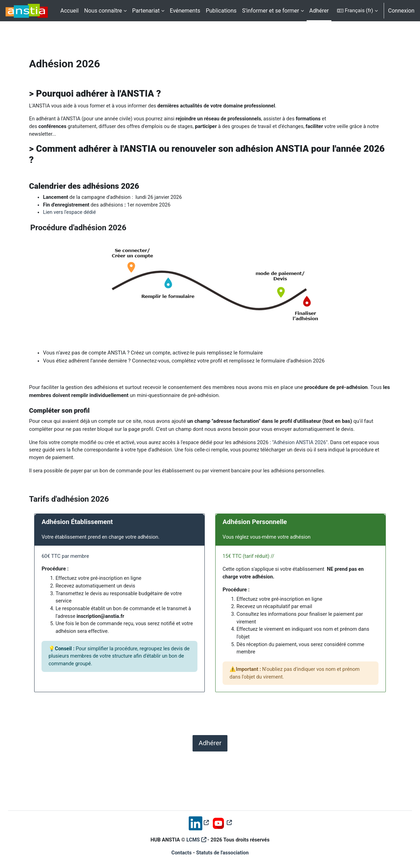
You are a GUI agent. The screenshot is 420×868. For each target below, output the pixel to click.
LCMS (193, 839)
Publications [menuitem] (221, 11)
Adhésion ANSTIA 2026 (325, 446)
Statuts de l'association (223, 853)
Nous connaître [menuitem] (103, 11)
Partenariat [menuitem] (146, 11)
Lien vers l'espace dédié (85, 215)
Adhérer (210, 752)
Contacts (180, 853)
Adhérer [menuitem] (319, 11)
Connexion (401, 11)
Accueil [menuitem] (69, 11)
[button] (357, 11)
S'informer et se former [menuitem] (271, 11)
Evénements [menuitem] (185, 11)
